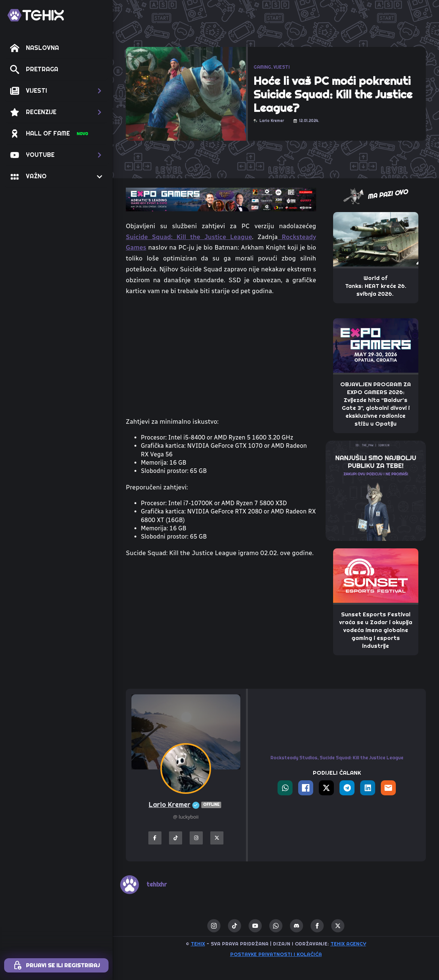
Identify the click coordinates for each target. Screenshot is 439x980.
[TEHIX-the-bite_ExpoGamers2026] (221, 199)
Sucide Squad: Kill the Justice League (361, 758)
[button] (56, 91)
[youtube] (255, 926)
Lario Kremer (186, 805)
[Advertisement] (221, 627)
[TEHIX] (36, 15)
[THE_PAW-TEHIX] (376, 490)
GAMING (262, 67)
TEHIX (198, 944)
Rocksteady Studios (294, 758)
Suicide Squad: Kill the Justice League (189, 237)
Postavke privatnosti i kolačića (276, 954)
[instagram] (214, 926)
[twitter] (338, 926)
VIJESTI (281, 67)
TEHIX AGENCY (348, 944)
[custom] (235, 926)
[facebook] (317, 926)
